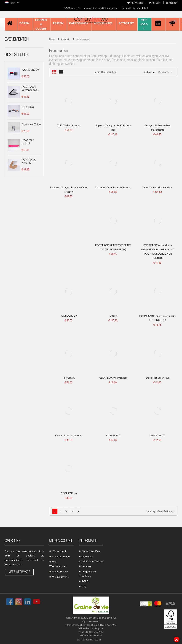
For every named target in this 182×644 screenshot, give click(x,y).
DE (92, 639)
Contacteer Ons (91, 551)
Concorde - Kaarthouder (69, 435)
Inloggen (172, 3)
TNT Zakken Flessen (69, 125)
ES (87, 639)
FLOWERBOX (113, 435)
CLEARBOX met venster (113, 378)
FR (77, 639)
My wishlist (135, 3)
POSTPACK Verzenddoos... (30, 88)
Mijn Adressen (60, 571)
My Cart (155, 3)
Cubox (113, 316)
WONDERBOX (30, 70)
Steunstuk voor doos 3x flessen (113, 187)
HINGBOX (28, 107)
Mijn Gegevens (60, 577)
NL (97, 639)
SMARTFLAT (158, 435)
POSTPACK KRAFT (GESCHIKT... (29, 161)
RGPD (85, 581)
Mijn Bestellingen (61, 556)
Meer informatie (19, 572)
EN (82, 639)
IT (101, 639)
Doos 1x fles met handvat (158, 187)
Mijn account (59, 551)
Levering (86, 566)
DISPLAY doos (69, 493)
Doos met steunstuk (158, 378)
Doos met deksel (28, 141)
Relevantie (165, 72)
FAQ (84, 587)
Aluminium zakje (31, 124)
